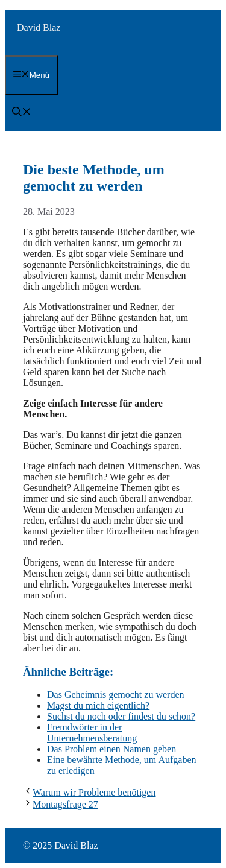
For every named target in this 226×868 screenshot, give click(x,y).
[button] (22, 113)
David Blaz (39, 27)
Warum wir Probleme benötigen (94, 792)
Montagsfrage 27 (65, 804)
